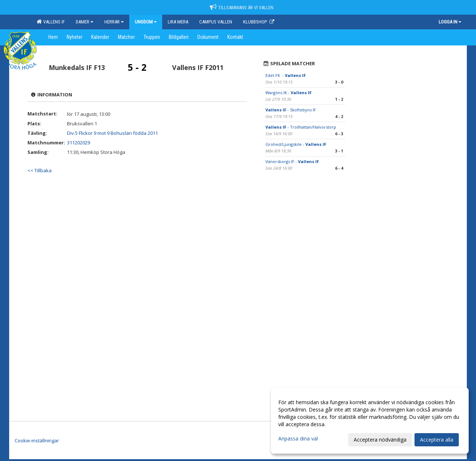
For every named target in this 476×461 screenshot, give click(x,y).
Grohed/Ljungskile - (296, 144)
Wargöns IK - (289, 93)
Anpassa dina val (298, 439)
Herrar (114, 22)
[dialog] (370, 421)
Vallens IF (51, 22)
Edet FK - (286, 75)
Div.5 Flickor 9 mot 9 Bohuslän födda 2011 (112, 133)
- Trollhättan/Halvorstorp (301, 127)
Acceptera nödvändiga (380, 440)
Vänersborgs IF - (292, 161)
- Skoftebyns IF (291, 110)
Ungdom (146, 22)
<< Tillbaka (40, 170)
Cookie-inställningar (37, 440)
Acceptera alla (437, 440)
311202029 (79, 143)
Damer (85, 22)
